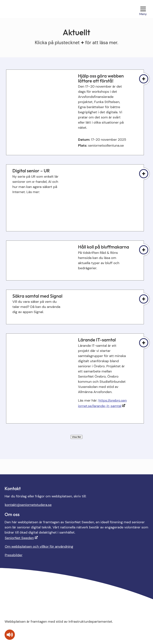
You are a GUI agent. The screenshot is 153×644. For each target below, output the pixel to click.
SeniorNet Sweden (19, 538)
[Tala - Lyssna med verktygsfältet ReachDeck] (10, 635)
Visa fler (77, 437)
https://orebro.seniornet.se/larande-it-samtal (102, 403)
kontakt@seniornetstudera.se (28, 505)
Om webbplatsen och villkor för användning (39, 547)
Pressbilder (14, 555)
